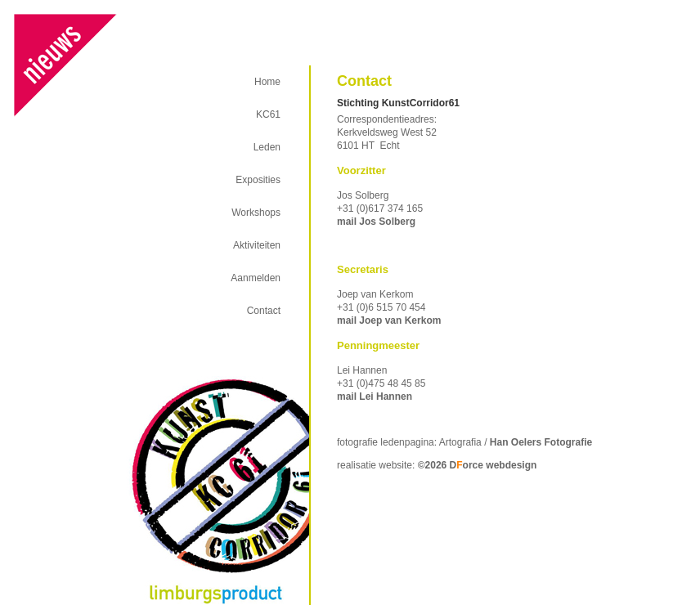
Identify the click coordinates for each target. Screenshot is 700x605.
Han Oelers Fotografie (541, 442)
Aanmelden (256, 278)
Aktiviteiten (257, 245)
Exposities (258, 180)
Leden (267, 147)
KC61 (268, 114)
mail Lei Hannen (375, 397)
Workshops (256, 213)
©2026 (478, 465)
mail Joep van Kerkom (389, 320)
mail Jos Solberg (376, 222)
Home (267, 82)
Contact (264, 311)
